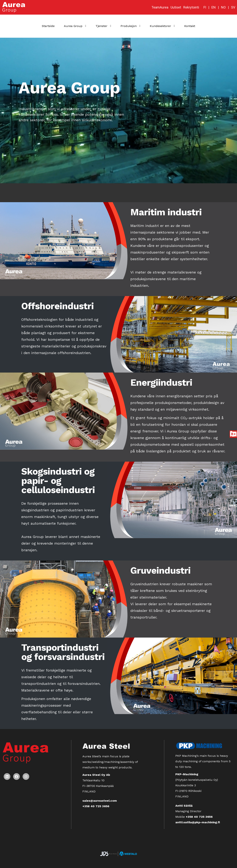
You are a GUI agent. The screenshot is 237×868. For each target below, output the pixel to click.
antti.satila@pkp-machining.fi (198, 822)
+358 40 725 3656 (96, 806)
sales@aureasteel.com (100, 801)
